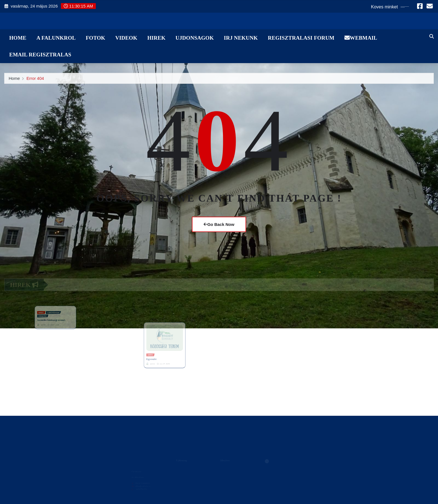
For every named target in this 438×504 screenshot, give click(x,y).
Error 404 (35, 81)
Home (18, 38)
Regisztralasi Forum (301, 38)
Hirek (156, 38)
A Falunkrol (56, 38)
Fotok (96, 38)
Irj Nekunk (241, 38)
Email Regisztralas (40, 55)
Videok (126, 38)
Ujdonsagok (195, 38)
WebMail (361, 38)
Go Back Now (219, 224)
